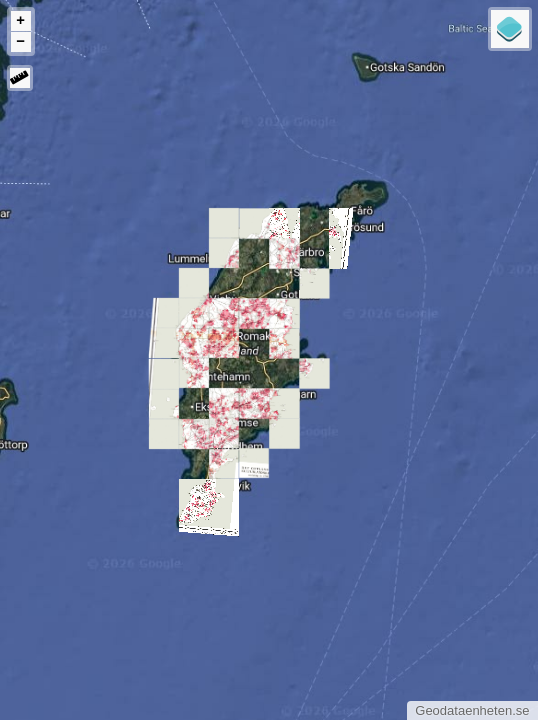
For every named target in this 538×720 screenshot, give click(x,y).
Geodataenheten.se (472, 710)
